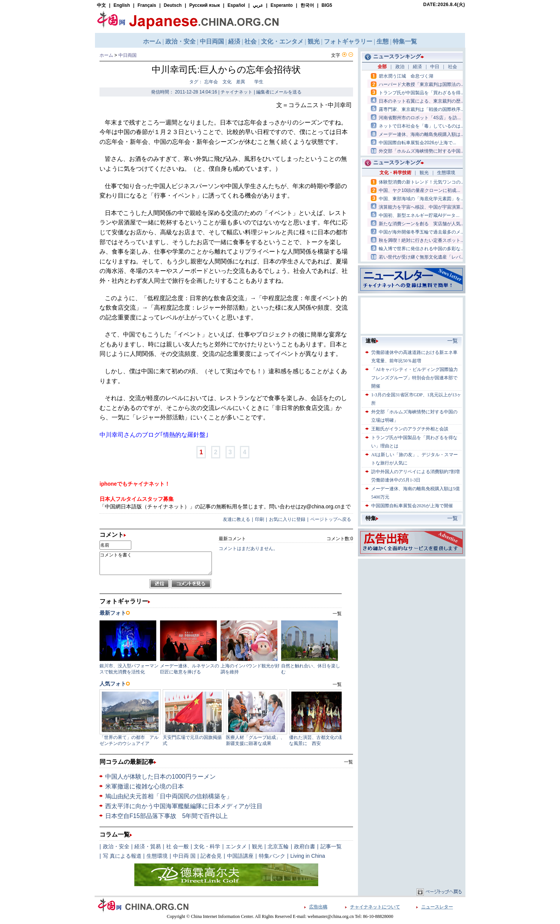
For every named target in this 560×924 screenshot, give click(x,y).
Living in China (308, 856)
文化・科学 (207, 846)
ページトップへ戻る (331, 519)
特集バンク (272, 856)
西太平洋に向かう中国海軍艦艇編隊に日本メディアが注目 (184, 806)
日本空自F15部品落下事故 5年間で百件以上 (166, 816)
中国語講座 (240, 856)
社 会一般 (177, 846)
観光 (257, 846)
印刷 (260, 519)
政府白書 (305, 846)
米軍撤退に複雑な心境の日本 (145, 786)
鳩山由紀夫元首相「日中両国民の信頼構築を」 (169, 796)
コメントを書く (156, 563)
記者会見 (211, 856)
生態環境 (157, 856)
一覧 (348, 762)
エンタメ (236, 846)
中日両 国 (184, 856)
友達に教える (236, 519)
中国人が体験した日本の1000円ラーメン (160, 777)
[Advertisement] (412, 608)
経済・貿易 (148, 846)
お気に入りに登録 (287, 519)
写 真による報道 (122, 856)
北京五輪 (278, 846)
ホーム (106, 55)
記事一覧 (331, 846)
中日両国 (128, 55)
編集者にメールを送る (279, 92)
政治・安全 (116, 846)
